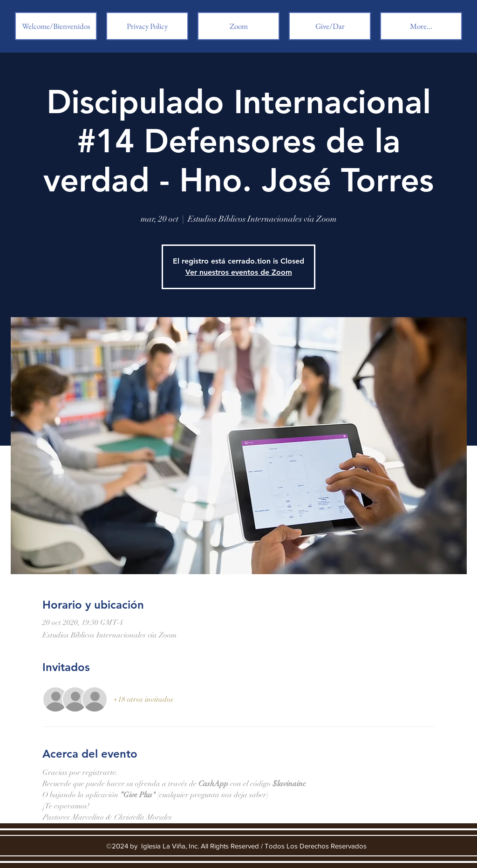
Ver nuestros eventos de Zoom (239, 272)
